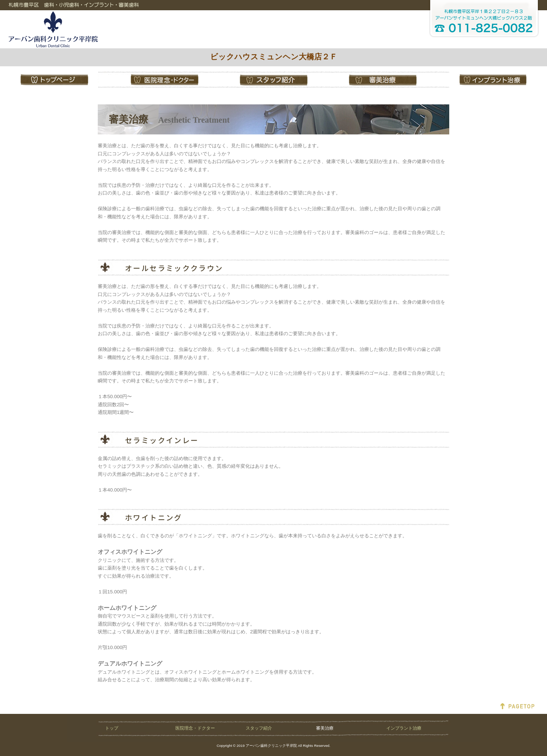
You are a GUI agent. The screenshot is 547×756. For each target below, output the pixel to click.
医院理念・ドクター (195, 728)
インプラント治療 (404, 728)
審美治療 (325, 728)
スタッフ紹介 (259, 728)
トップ (112, 728)
